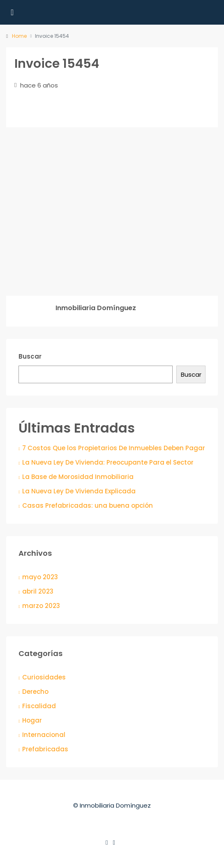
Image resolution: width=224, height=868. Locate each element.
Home (19, 36)
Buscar (30, 356)
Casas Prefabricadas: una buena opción (88, 505)
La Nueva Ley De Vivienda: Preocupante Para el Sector (108, 462)
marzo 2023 (41, 606)
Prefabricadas (45, 749)
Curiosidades (44, 677)
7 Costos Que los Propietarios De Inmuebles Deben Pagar (114, 448)
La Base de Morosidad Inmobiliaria (78, 477)
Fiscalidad (39, 706)
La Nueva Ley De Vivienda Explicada (79, 491)
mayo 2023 (40, 577)
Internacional (44, 735)
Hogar (32, 720)
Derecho (35, 692)
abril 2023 (38, 591)
